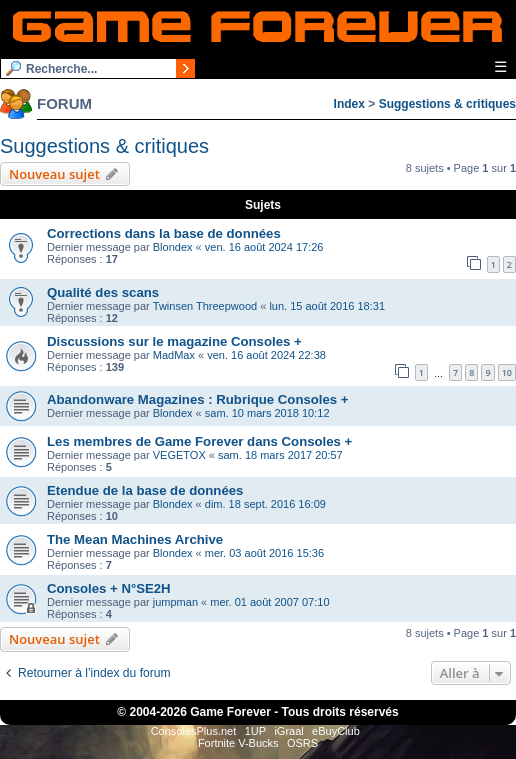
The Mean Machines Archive (135, 539)
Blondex (173, 247)
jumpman (175, 602)
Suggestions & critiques (447, 104)
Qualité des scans (103, 292)
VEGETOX (179, 455)
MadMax (174, 355)
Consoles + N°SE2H (109, 588)
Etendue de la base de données (145, 490)
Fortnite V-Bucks (238, 743)
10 (507, 372)
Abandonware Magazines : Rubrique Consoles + (198, 399)
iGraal (288, 731)
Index (349, 104)
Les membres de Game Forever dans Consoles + (199, 441)
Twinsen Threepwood (205, 306)
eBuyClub (336, 731)
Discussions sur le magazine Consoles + (174, 341)
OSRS (302, 743)
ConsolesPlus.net (194, 731)
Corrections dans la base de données (164, 233)
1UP (255, 731)
